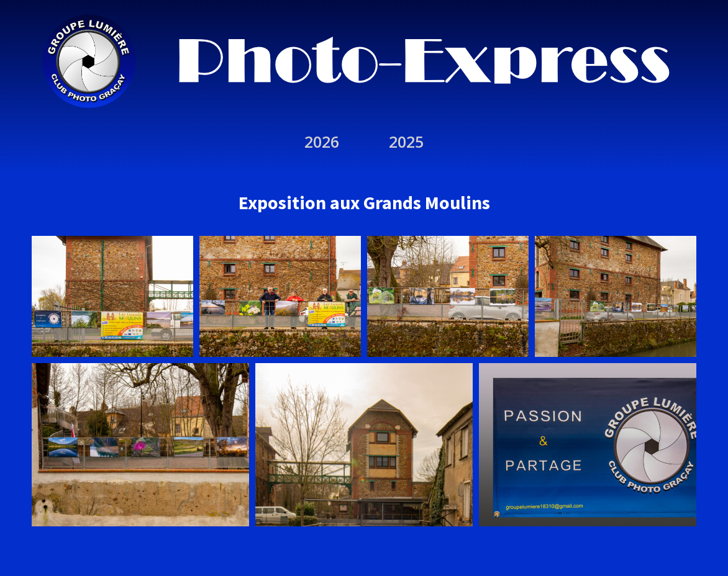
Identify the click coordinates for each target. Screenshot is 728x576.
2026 (322, 142)
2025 (406, 142)
